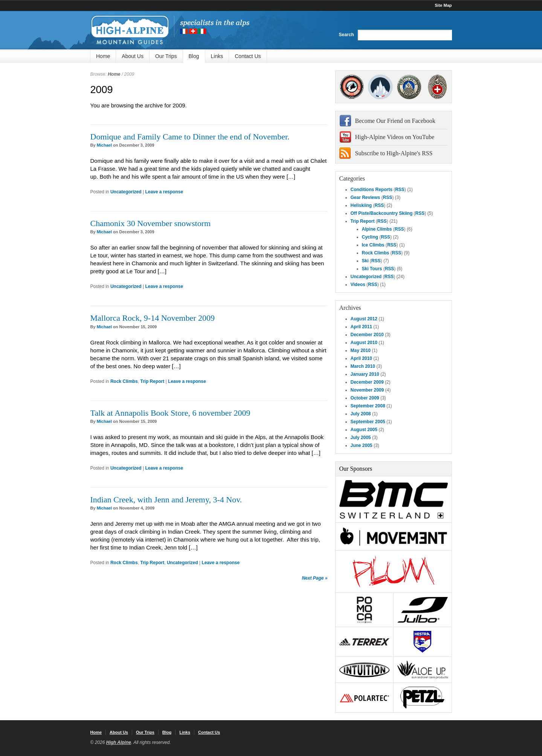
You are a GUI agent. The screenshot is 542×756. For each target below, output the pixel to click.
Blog (194, 56)
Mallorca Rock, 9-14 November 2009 (153, 318)
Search (346, 35)
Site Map (443, 5)
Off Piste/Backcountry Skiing (382, 213)
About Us (133, 56)
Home (103, 56)
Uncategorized (126, 192)
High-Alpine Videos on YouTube (395, 137)
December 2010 (367, 335)
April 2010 (361, 358)
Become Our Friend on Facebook (395, 121)
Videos (358, 285)
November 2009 (367, 390)
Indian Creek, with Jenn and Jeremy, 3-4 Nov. (166, 500)
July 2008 (361, 414)
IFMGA (409, 87)
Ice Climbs (373, 245)
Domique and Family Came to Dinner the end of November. (190, 137)
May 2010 (361, 350)
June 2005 (362, 445)
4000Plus (437, 87)
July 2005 (361, 438)
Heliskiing (361, 205)
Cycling (370, 237)
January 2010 (365, 374)
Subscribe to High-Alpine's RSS (394, 153)
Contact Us (248, 56)
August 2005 (364, 430)
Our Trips (166, 56)
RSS (400, 190)
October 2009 (365, 398)
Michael (104, 145)
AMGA (352, 87)
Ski (365, 261)
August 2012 (364, 319)
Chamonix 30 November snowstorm (151, 223)
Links (217, 56)
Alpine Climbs (377, 229)
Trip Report (152, 381)
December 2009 (367, 382)
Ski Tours (372, 269)
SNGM (381, 87)
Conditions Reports (372, 190)
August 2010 (364, 343)
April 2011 (361, 327)
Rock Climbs (124, 381)
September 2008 (368, 406)
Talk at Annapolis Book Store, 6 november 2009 (170, 413)
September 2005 (368, 422)
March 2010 (363, 366)
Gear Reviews (366, 197)
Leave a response (164, 192)
